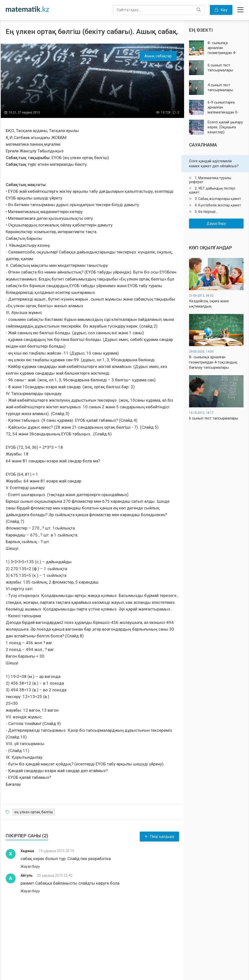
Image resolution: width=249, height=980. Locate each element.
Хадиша (27, 851)
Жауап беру (30, 867)
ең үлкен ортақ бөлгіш (34, 812)
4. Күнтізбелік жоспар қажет (218, 205)
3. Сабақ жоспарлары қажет (218, 199)
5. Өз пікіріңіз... (206, 212)
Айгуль (27, 875)
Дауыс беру (216, 224)
